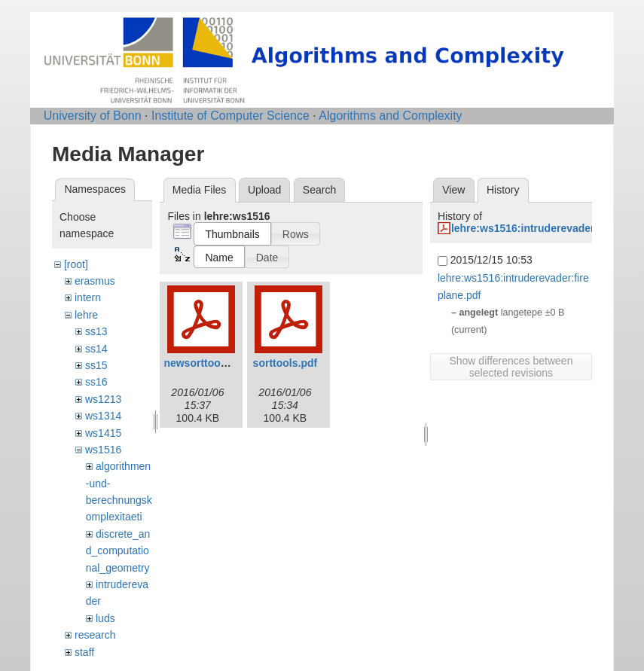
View (453, 190)
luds (105, 618)
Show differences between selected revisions (511, 367)
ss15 (96, 365)
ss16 (96, 382)
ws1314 (103, 416)
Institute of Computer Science (230, 116)
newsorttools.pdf (206, 363)
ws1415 (103, 433)
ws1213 (103, 399)
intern (88, 297)
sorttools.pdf (285, 363)
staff (84, 652)
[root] (76, 264)
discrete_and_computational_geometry (118, 551)
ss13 (96, 331)
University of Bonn (93, 116)
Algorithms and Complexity (390, 116)
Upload (264, 190)
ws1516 (103, 450)
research (95, 635)
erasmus (95, 281)
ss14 (96, 349)
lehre (86, 315)
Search (319, 190)
